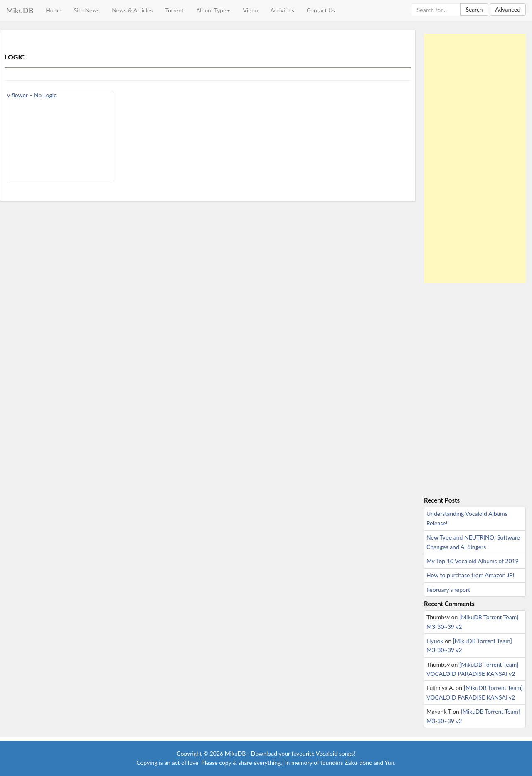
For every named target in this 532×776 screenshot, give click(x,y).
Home (53, 10)
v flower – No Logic (32, 95)
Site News (87, 10)
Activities (282, 10)
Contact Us (321, 10)
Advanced (508, 9)
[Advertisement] (475, 158)
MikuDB (20, 10)
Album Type (213, 10)
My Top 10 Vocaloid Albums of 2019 (473, 561)
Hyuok (435, 641)
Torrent (174, 10)
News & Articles (132, 10)
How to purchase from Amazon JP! (470, 575)
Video (250, 10)
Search (474, 9)
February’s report (448, 590)
